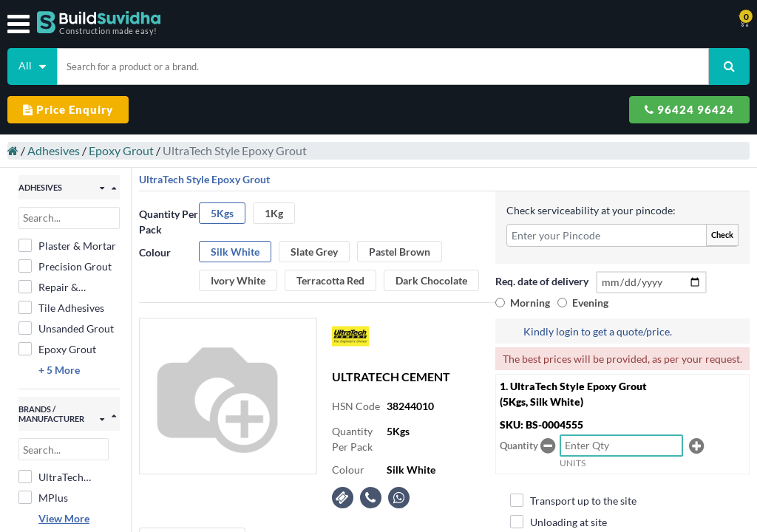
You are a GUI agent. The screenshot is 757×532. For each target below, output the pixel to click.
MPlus (43, 497)
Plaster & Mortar (67, 245)
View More (64, 518)
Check (722, 235)
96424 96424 (689, 109)
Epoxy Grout (121, 150)
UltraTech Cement (51, 477)
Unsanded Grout (66, 328)
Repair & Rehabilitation (61, 287)
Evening (590, 303)
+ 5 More (59, 370)
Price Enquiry (68, 109)
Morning (530, 303)
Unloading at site (559, 522)
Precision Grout (65, 266)
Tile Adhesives (61, 307)
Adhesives (54, 150)
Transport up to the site (573, 500)
